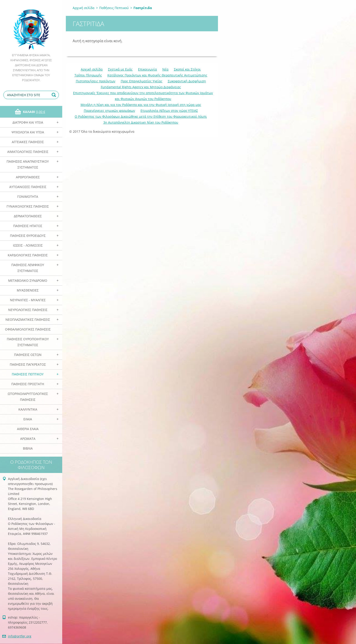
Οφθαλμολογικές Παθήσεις (28, 329)
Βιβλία (28, 448)
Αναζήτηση (54, 95)
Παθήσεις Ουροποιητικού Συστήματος (28, 342)
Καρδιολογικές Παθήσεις (28, 255)
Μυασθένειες (28, 290)
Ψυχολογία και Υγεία (28, 132)
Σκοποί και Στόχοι (187, 69)
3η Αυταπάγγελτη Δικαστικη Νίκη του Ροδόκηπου (141, 122)
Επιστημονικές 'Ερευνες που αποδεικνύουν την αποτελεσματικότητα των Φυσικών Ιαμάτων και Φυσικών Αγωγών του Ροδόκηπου (143, 96)
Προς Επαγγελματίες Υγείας (142, 81)
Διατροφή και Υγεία (28, 122)
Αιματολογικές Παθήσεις (28, 152)
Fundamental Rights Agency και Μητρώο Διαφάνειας (141, 87)
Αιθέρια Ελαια (28, 429)
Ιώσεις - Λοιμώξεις (28, 245)
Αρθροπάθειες (28, 177)
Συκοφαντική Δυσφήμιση (187, 81)
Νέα (165, 69)
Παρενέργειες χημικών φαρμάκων (109, 111)
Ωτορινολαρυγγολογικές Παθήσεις (28, 397)
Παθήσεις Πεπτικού (28, 374)
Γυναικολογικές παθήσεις (28, 206)
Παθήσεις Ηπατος (28, 226)
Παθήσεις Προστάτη (28, 384)
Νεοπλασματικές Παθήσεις (28, 320)
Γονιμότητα (28, 197)
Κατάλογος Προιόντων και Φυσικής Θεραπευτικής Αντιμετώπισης (157, 75)
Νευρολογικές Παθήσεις (28, 310)
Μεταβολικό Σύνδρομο (28, 280)
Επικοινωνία (147, 69)
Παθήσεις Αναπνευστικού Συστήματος (28, 164)
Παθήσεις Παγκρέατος (28, 364)
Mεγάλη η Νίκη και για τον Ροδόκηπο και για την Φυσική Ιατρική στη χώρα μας (141, 105)
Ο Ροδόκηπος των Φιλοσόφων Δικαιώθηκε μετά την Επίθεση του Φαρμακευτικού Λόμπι (141, 116)
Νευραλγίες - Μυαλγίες (28, 300)
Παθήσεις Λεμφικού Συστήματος (28, 268)
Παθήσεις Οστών (28, 355)
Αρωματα (28, 439)
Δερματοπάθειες (28, 216)
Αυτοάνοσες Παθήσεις (28, 187)
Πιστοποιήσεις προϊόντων (96, 81)
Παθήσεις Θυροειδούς (28, 236)
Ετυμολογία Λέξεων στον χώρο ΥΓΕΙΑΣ (169, 111)
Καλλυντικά (28, 409)
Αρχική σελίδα (84, 8)
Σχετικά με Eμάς (120, 69)
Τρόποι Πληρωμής (88, 75)
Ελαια (28, 419)
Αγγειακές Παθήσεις (28, 142)
